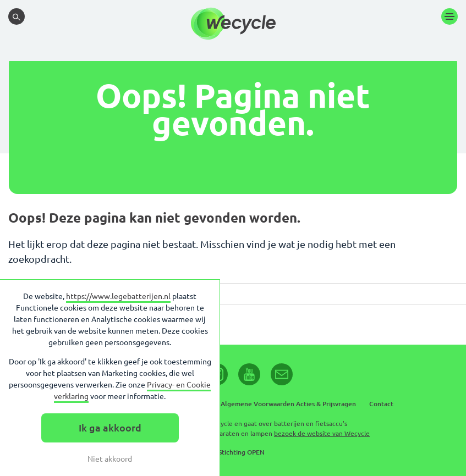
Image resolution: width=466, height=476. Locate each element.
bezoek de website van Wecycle (322, 433)
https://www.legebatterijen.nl (118, 296)
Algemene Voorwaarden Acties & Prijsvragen (288, 404)
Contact (381, 404)
